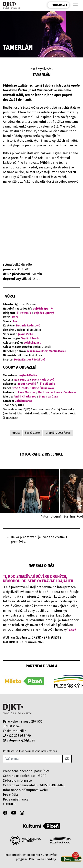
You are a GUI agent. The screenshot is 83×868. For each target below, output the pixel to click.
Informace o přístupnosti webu (25, 790)
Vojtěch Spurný (43, 309)
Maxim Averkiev (37, 351)
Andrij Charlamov (25, 397)
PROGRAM (60, 5)
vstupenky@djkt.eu (19, 740)
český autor (33, 433)
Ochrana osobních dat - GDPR (25, 776)
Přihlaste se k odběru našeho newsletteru (30, 751)
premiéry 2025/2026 (58, 433)
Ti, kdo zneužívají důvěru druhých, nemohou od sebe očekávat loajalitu (38, 579)
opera (16, 433)
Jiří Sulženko (47, 384)
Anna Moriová (27, 392)
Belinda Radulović (28, 326)
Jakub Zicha (26, 334)
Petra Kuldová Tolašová (30, 360)
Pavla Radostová (43, 380)
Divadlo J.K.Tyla (17, 709)
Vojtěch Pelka (28, 375)
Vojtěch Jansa (32, 343)
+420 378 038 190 (17, 736)
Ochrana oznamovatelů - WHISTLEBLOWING (34, 785)
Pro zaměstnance (16, 799)
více (73, 630)
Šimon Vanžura (48, 397)
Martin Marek (58, 351)
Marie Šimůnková (43, 388)
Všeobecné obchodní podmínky (26, 771)
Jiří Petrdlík (23, 313)
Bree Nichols (20, 388)
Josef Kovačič (27, 384)
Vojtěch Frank (30, 338)
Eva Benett (22, 380)
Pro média (10, 795)
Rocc (15, 317)
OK (67, 759)
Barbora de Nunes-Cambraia (57, 392)
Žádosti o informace (17, 781)
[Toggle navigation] (75, 5)
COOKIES (9, 804)
